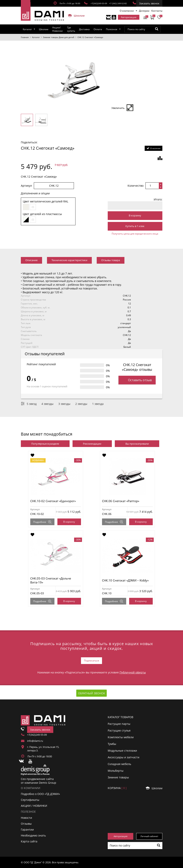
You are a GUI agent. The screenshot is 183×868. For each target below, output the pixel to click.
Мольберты (116, 771)
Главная (25, 37)
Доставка (84, 29)
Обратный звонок (92, 693)
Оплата (98, 29)
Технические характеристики (69, 260)
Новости (26, 817)
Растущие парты (119, 724)
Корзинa (117, 788)
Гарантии (27, 830)
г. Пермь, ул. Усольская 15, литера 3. (43, 749)
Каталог (27, 29)
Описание (31, 260)
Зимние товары (118, 777)
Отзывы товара (111, 260)
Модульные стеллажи (122, 751)
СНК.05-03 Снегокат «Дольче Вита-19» (51, 580)
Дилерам (144, 11)
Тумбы (112, 744)
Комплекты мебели (121, 737)
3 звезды (64, 404)
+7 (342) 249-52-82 (118, 3)
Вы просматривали (137, 444)
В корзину (135, 215)
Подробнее (42, 522)
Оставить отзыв (137, 380)
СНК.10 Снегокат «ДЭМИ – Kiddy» (125, 580)
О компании (127, 11)
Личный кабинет (149, 836)
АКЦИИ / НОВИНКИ (34, 806)
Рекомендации (92, 444)
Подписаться (91, 661)
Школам (74, 16)
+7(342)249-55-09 (99, 3)
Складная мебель (119, 764)
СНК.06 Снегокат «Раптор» (121, 501)
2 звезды (81, 404)
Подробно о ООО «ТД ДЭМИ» (40, 794)
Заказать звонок (149, 3)
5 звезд (32, 404)
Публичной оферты (133, 672)
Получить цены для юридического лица (135, 234)
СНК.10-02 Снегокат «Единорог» (53, 501)
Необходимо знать (33, 835)
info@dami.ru (35, 741)
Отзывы (26, 824)
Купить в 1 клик (135, 226)
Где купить (71, 29)
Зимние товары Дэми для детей (59, 37)
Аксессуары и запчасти (124, 757)
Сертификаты (30, 800)
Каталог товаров (120, 717)
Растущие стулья (119, 730)
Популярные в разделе (45, 444)
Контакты (157, 11)
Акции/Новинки (57, 29)
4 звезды (47, 404)
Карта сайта (29, 841)
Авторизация (129, 17)
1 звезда (98, 404)
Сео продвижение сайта (37, 779)
